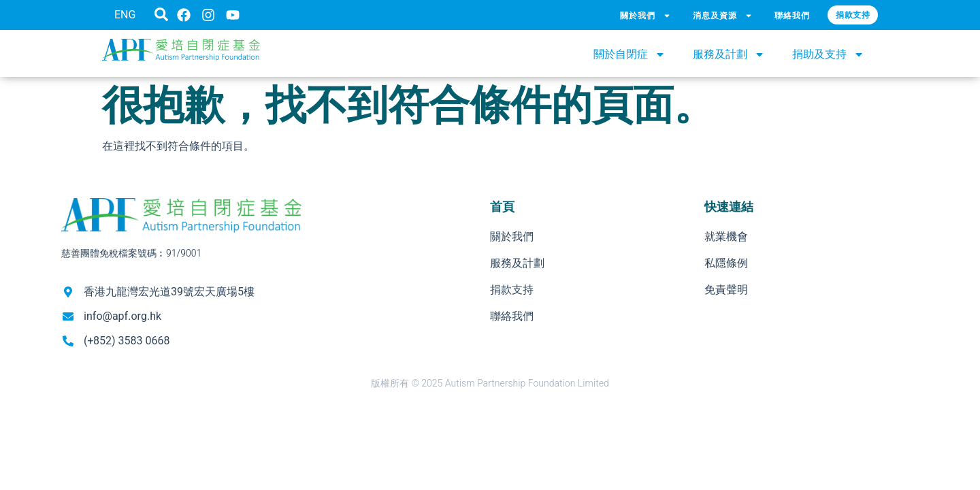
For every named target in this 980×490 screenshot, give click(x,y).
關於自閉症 (630, 54)
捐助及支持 (828, 54)
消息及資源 (723, 16)
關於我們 (646, 16)
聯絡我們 (793, 15)
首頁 (502, 207)
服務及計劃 (729, 54)
